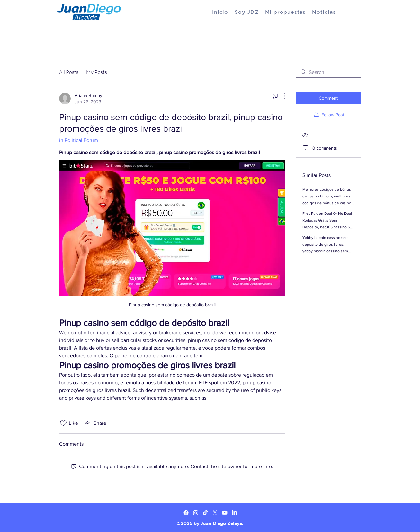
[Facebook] (186, 513)
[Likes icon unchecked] (63, 423)
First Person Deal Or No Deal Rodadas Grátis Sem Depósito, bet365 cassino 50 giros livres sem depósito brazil (327, 227)
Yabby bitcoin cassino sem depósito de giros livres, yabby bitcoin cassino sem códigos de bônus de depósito (326, 251)
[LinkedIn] (234, 513)
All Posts (69, 72)
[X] (215, 513)
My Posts (97, 72)
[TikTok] (205, 513)
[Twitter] (196, 513)
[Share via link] (95, 423)
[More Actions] (281, 96)
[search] (328, 72)
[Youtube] (225, 513)
